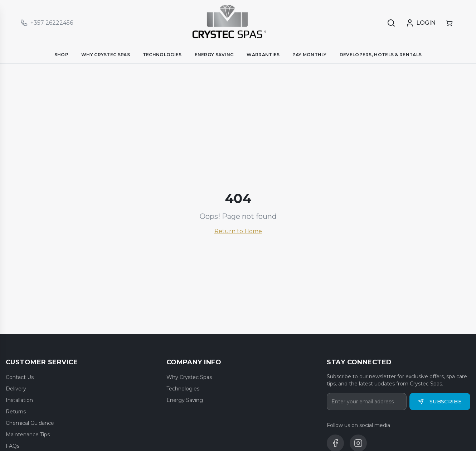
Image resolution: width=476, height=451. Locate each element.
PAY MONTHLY (309, 55)
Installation (19, 400)
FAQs (13, 446)
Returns (16, 412)
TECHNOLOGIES (162, 55)
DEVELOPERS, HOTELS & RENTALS (381, 55)
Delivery (16, 389)
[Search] (391, 23)
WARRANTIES (263, 55)
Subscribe (440, 402)
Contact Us (20, 377)
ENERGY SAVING (214, 55)
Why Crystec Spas (189, 377)
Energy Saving (185, 400)
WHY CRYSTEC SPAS (106, 55)
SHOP (61, 55)
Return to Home (238, 231)
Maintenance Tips (28, 435)
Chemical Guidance (30, 423)
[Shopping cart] (449, 23)
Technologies (183, 389)
